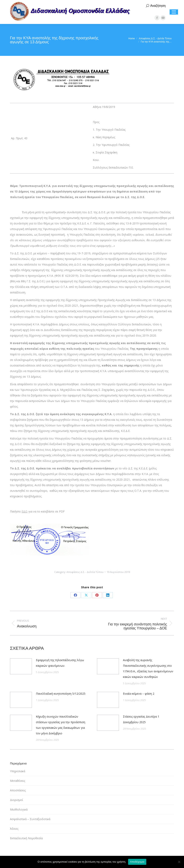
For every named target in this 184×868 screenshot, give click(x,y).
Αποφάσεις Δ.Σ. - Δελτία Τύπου (85, 572)
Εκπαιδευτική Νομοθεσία (26, 838)
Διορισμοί (16, 800)
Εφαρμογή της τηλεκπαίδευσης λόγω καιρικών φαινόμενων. (60, 663)
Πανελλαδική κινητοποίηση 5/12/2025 (61, 694)
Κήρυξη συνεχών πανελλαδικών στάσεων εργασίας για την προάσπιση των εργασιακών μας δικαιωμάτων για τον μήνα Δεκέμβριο (61, 725)
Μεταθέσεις (18, 781)
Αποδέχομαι (137, 862)
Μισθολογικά (19, 809)
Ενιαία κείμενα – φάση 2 (139, 694)
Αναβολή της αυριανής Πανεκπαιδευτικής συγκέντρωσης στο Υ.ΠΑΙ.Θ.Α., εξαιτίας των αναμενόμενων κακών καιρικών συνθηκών (148, 668)
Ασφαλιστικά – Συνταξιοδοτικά (30, 819)
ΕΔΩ (25, 511)
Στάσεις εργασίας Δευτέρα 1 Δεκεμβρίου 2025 (141, 719)
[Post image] (21, 666)
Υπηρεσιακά (18, 771)
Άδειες (14, 829)
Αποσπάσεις (18, 790)
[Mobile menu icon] (174, 12)
